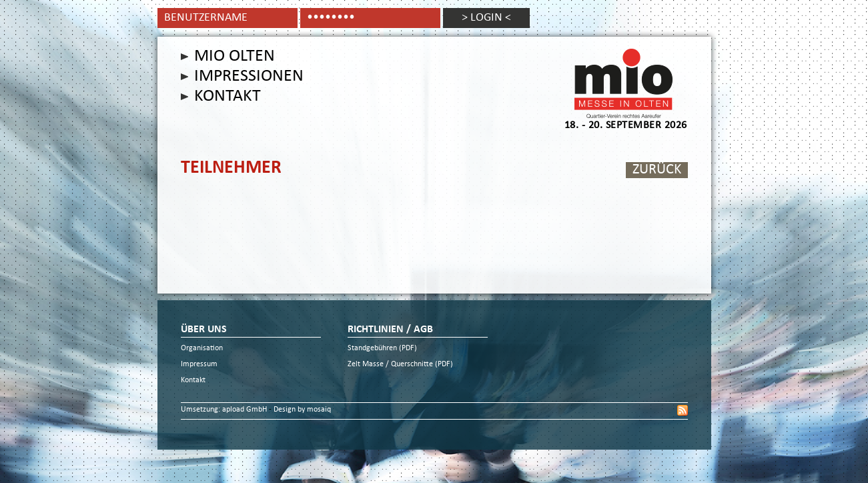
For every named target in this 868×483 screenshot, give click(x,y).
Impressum (199, 365)
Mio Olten (235, 57)
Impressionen (249, 77)
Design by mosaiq (302, 410)
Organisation (202, 349)
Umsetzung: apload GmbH (225, 410)
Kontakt (228, 97)
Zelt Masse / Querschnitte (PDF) (400, 365)
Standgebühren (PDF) (382, 349)
